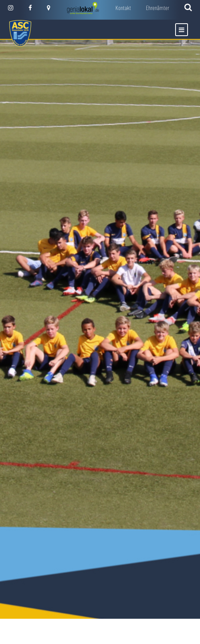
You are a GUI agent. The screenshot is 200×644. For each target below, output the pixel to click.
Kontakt (123, 8)
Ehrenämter (158, 8)
